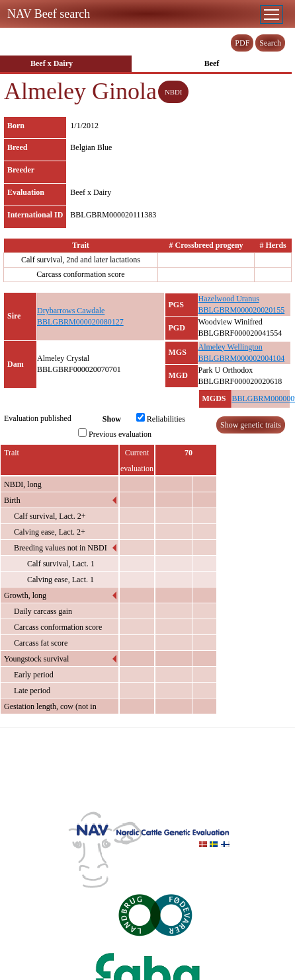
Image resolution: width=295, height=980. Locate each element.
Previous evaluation (115, 433)
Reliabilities (161, 418)
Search (270, 43)
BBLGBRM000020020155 (242, 310)
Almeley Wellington (231, 347)
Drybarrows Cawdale (71, 311)
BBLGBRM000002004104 (242, 358)
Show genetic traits (251, 425)
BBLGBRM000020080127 (80, 322)
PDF (242, 43)
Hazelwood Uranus (229, 299)
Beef (212, 63)
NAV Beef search (49, 14)
